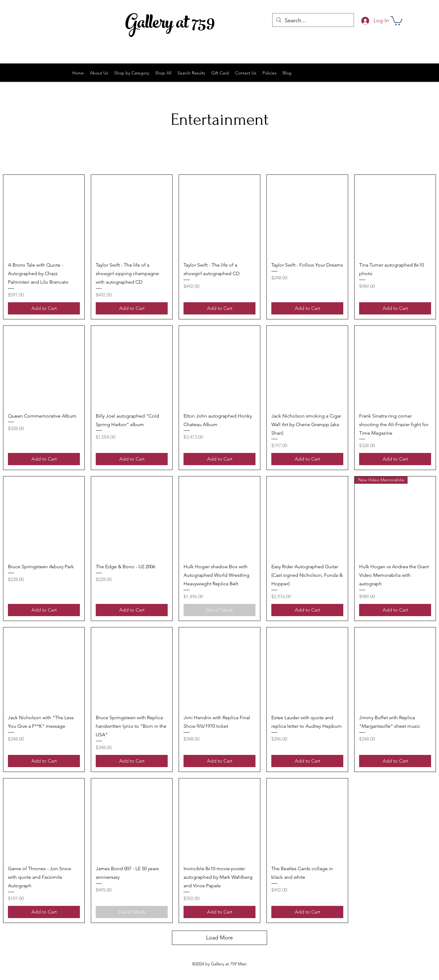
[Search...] (313, 21)
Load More (220, 938)
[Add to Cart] (44, 308)
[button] (396, 20)
